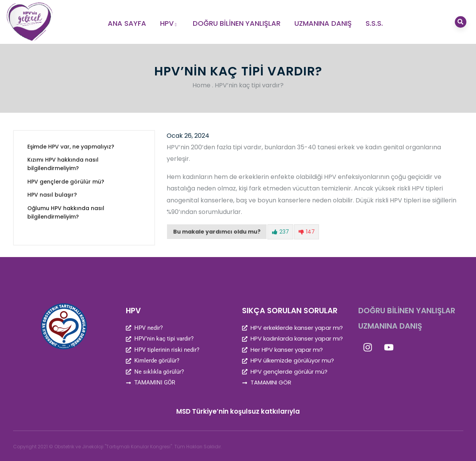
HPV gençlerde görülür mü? (66, 182)
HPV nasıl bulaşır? (52, 195)
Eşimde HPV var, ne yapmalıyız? (71, 147)
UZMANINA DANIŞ (323, 23)
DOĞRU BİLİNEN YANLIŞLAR (237, 23)
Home (201, 85)
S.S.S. (374, 23)
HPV (170, 23)
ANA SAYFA (127, 23)
